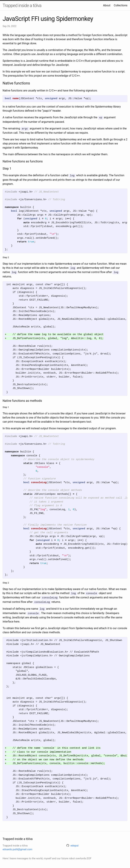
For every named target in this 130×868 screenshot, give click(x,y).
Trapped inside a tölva (22, 5)
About (107, 5)
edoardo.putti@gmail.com (17, 847)
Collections (121, 5)
